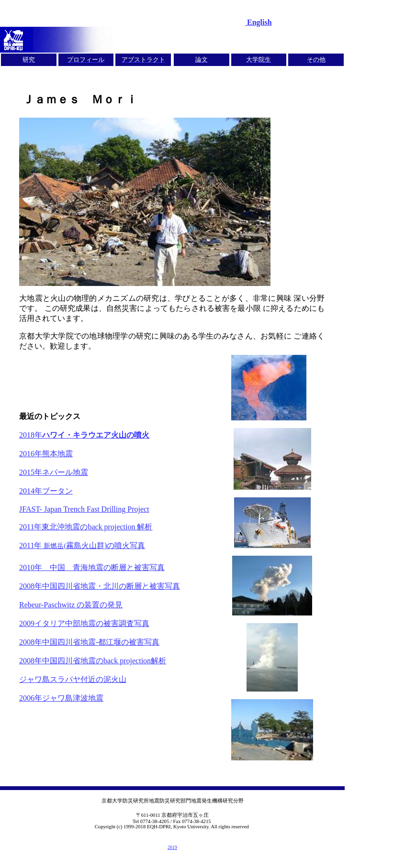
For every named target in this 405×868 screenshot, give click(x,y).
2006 (61, 698)
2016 (46, 454)
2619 (172, 847)
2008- (89, 642)
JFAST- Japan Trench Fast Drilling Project (84, 509)
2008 (100, 586)
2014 (46, 491)
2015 (54, 472)
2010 (92, 567)
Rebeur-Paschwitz (71, 605)
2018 (84, 435)
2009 (84, 623)
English (259, 22)
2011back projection (86, 527)
